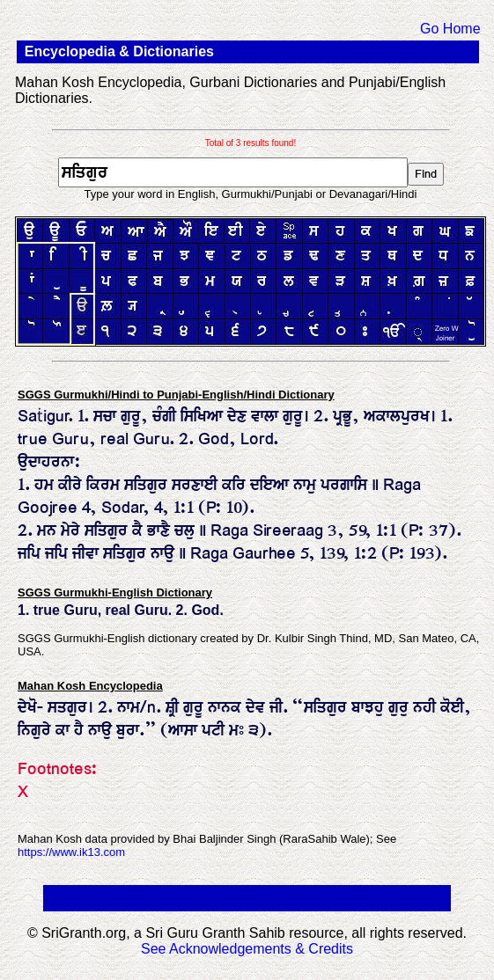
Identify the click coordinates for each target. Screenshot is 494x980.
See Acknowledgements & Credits (247, 949)
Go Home (450, 29)
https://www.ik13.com (71, 852)
